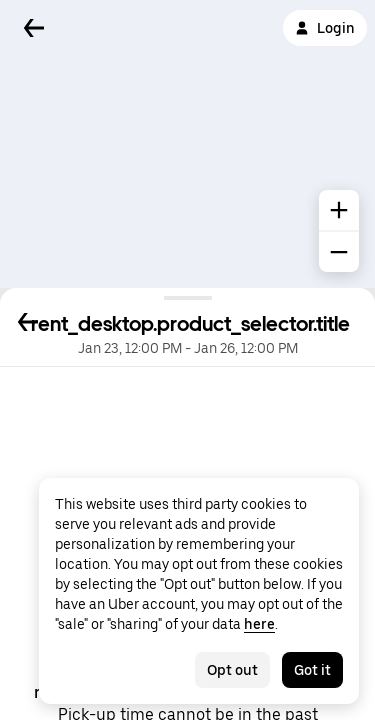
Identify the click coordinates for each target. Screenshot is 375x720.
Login (325, 28)
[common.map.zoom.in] (339, 210)
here (259, 624)
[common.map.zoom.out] (339, 252)
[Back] (34, 28)
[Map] (187, 144)
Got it (312, 670)
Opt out (232, 670)
